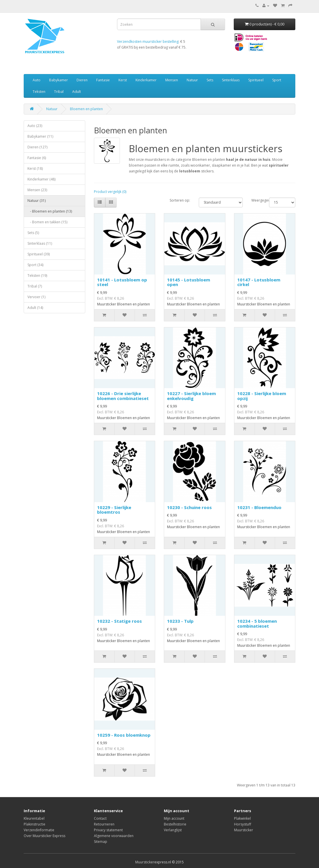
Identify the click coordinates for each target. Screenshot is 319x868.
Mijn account (174, 818)
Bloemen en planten (86, 109)
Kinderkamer (146, 80)
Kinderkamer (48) (41, 179)
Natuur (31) (37, 201)
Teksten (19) (37, 275)
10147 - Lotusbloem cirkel (259, 282)
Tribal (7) (35, 286)
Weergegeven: (256, 200)
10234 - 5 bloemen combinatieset (257, 623)
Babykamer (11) (40, 136)
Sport (277, 80)
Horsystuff (243, 824)
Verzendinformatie (39, 830)
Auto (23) (35, 126)
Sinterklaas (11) (40, 243)
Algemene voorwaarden (114, 836)
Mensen (172, 80)
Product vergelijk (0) (110, 192)
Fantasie (103, 80)
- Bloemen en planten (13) (50, 211)
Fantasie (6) (37, 158)
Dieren (82, 80)
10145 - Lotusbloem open (189, 282)
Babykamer (59, 80)
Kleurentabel (34, 818)
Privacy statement (108, 830)
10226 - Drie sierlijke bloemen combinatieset (123, 396)
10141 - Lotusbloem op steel (122, 282)
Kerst (123, 80)
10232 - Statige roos (119, 621)
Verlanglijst (173, 830)
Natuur (192, 80)
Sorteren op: (180, 200)
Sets (210, 80)
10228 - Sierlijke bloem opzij (262, 396)
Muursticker (244, 830)
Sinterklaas (231, 80)
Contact (100, 818)
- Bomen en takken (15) (47, 222)
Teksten (39, 92)
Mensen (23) (37, 190)
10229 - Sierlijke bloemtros (114, 510)
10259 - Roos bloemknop (124, 735)
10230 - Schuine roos (189, 507)
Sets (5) (33, 233)
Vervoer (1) (36, 297)
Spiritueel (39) (39, 254)
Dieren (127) (37, 147)
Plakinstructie (35, 824)
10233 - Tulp (180, 621)
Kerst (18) (35, 168)
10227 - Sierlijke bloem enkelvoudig (191, 396)
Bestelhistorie (175, 824)
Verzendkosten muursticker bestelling (148, 42)
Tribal (59, 92)
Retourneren (104, 824)
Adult (77, 92)
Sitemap (101, 842)
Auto (37, 80)
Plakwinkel (242, 818)
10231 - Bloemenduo (259, 507)
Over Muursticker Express (44, 836)
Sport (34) (35, 265)
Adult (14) (35, 308)
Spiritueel (256, 80)
